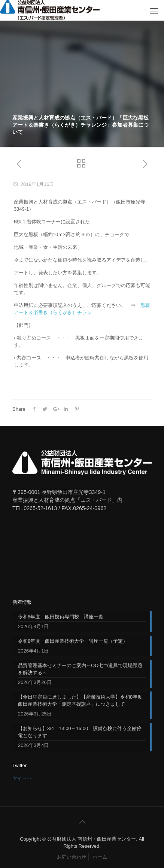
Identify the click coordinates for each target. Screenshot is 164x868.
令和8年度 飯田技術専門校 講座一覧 (61, 617)
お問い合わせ (72, 857)
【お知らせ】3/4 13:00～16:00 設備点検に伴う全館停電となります (80, 732)
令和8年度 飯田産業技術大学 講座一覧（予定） (73, 641)
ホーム (100, 857)
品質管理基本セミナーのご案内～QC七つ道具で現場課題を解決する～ (80, 669)
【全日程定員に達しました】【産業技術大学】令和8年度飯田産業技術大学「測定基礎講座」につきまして (80, 700)
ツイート (22, 778)
